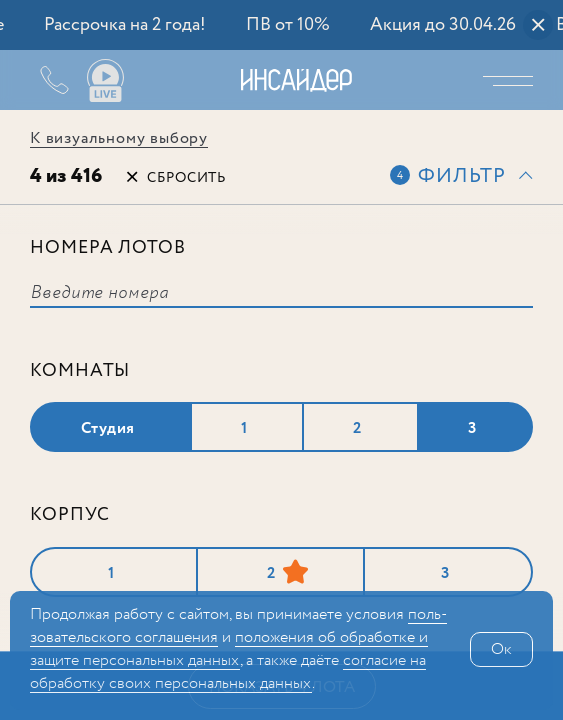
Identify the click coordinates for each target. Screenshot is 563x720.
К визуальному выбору (119, 138)
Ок (501, 649)
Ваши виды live (105, 81)
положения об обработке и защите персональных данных (229, 649)
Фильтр (462, 176)
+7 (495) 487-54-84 (40, 80)
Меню (513, 80)
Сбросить (186, 178)
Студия (108, 428)
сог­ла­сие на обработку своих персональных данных (228, 672)
